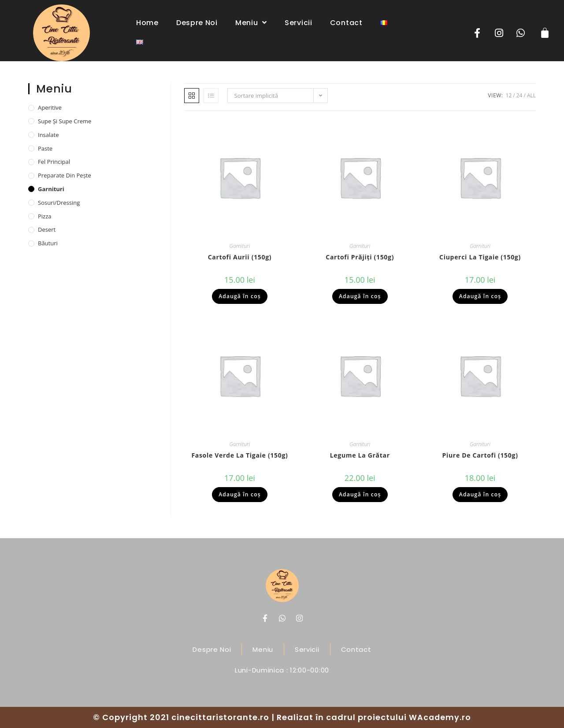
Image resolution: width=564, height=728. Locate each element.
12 (509, 95)
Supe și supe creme (65, 121)
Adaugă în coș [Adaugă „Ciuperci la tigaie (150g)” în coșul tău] (480, 296)
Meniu (251, 22)
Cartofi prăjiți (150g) (360, 257)
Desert (47, 229)
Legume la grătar (360, 455)
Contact (346, 23)
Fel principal (54, 162)
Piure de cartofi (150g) (480, 455)
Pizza (45, 216)
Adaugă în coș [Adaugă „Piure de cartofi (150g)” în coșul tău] (480, 494)
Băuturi (48, 243)
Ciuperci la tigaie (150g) (480, 257)
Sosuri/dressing (59, 203)
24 (519, 95)
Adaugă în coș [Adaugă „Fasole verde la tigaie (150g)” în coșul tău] (240, 494)
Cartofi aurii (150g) (240, 257)
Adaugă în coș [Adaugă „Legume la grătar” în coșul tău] (360, 494)
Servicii (299, 23)
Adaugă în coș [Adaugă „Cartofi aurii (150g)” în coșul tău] (240, 296)
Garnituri (240, 246)
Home (147, 23)
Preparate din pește (65, 175)
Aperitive (50, 107)
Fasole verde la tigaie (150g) (239, 455)
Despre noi (197, 23)
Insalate (48, 135)
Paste (45, 148)
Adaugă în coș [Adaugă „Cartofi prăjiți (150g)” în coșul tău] (360, 296)
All (531, 95)
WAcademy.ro (440, 717)
